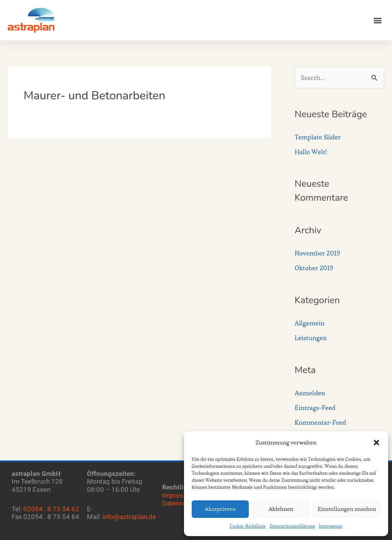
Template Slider (318, 137)
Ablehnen (281, 509)
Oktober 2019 (314, 268)
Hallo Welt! (311, 152)
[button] (376, 443)
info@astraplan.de (129, 517)
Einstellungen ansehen (347, 509)
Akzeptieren (220, 509)
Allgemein (310, 323)
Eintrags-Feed (315, 408)
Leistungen (311, 338)
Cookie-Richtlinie (248, 526)
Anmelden (310, 393)
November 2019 (317, 253)
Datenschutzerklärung (292, 526)
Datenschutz (180, 503)
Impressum (330, 526)
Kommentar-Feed (320, 422)
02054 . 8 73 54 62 (51, 509)
